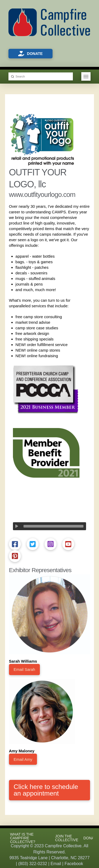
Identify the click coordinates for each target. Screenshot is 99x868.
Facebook (74, 864)
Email (56, 864)
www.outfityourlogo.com (42, 195)
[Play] (17, 526)
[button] (86, 76)
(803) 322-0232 (33, 864)
